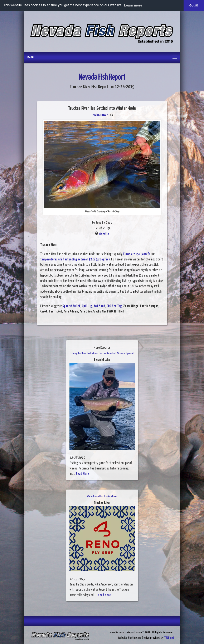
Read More (82, 474)
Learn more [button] (133, 5)
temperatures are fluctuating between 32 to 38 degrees (75, 260)
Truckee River (99, 115)
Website (104, 234)
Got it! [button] (194, 5)
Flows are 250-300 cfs (137, 254)
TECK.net (169, 638)
